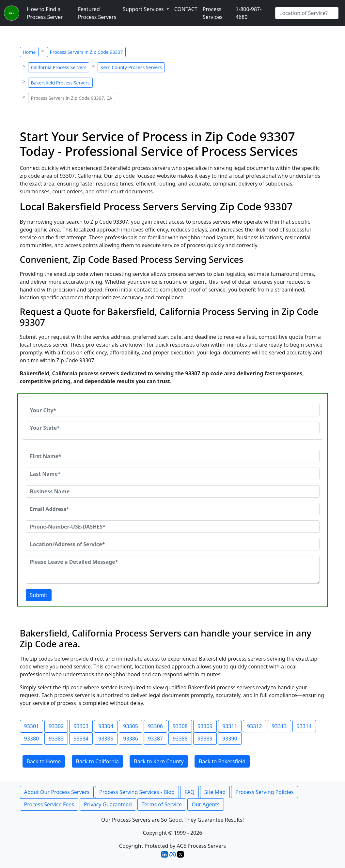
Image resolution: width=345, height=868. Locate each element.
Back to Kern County (159, 761)
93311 (230, 726)
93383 (56, 739)
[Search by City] (307, 13)
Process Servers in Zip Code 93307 (86, 52)
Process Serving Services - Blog (137, 792)
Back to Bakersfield (222, 761)
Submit (39, 595)
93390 (230, 739)
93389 (205, 739)
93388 (180, 739)
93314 (304, 726)
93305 (131, 726)
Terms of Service (162, 804)
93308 (180, 726)
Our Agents (206, 804)
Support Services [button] (144, 9)
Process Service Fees (49, 804)
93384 (81, 739)
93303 (81, 726)
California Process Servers (59, 67)
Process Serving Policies (265, 792)
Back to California (98, 761)
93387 (155, 739)
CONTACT (186, 9)
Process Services (213, 13)
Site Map (215, 792)
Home (29, 52)
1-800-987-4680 (249, 13)
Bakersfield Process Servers (60, 83)
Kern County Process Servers (131, 67)
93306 (155, 726)
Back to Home (44, 761)
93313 (279, 726)
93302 (56, 726)
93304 (106, 726)
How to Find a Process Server (45, 13)
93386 (131, 739)
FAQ (189, 792)
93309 (205, 726)
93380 (32, 739)
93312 (255, 726)
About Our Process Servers (57, 792)
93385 (106, 739)
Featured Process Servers (97, 13)
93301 (32, 726)
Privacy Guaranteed (108, 804)
